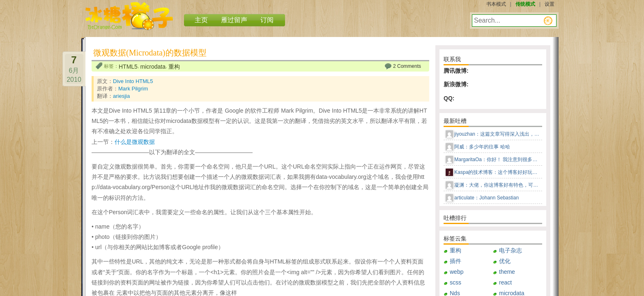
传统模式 (525, 4)
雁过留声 (234, 20)
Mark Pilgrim (133, 89)
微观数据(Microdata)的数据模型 (150, 53)
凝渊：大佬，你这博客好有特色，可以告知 (497, 185)
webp (457, 272)
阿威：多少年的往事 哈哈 (482, 147)
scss (455, 282)
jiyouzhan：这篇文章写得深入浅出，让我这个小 (497, 134)
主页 (201, 20)
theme (507, 272)
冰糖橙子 (129, 16)
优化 (505, 261)
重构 (174, 67)
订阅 (267, 20)
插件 (455, 261)
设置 (550, 4)
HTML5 (128, 67)
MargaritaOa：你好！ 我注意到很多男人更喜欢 (497, 160)
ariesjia (121, 96)
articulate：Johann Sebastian (486, 198)
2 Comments (407, 66)
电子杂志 (511, 250)
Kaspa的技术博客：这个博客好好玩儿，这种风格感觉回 (497, 172)
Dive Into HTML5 (133, 81)
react (505, 282)
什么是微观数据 (135, 142)
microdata (153, 67)
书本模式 (496, 4)
